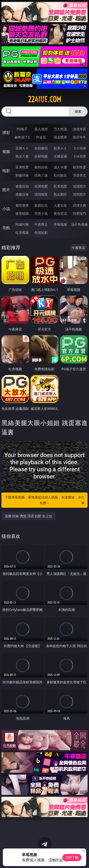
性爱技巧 (80, 213)
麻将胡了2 (22, 137)
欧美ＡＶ (60, 148)
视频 (6, 152)
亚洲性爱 (22, 167)
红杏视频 (22, 232)
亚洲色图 (41, 186)
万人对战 (60, 129)
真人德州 (41, 129)
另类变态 (80, 175)
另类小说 (41, 213)
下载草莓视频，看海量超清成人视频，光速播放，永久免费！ (45, 500)
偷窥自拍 (22, 186)
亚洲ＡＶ (22, 148)
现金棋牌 (60, 137)
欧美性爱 (80, 167)
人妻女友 (60, 205)
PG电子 (22, 129)
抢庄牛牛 (80, 137)
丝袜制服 (41, 156)
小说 (6, 209)
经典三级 (41, 175)
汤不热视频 (80, 224)
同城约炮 (22, 224)
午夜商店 (41, 224)
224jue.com (45, 99)
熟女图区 (60, 194)
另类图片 (80, 194)
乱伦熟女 (60, 175)
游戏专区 (80, 129)
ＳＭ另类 (80, 156)
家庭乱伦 (41, 205)
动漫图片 (80, 186)
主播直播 (60, 156)
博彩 (6, 132)
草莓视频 (60, 224)
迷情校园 (22, 213)
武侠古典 (80, 205)
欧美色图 (60, 186)
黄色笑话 (60, 213)
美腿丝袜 (22, 194)
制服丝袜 (22, 175)
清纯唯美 (41, 194)
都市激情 (22, 205)
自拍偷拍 (41, 148)
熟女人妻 (22, 156)
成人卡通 (60, 167)
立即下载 (72, 857)
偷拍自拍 (41, 167)
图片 (6, 190)
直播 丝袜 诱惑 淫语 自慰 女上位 (28, 516)
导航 (6, 228)
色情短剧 (41, 232)
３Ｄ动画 (80, 148)
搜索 (78, 111)
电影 (6, 171)
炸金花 (41, 137)
